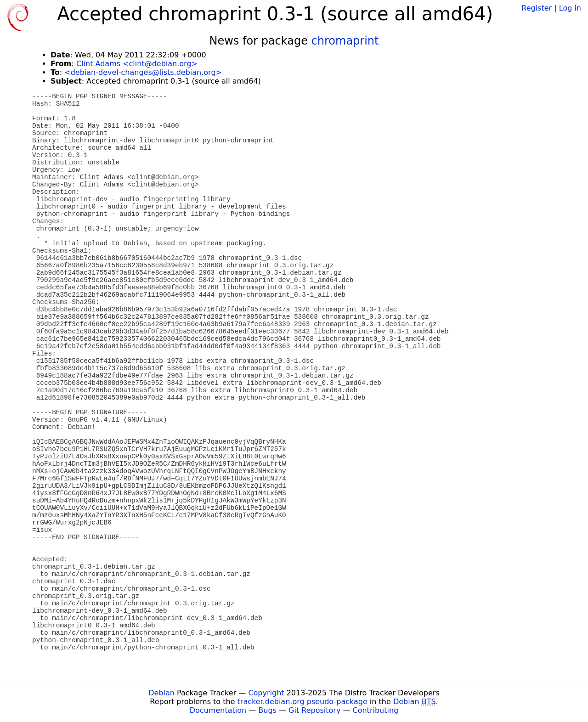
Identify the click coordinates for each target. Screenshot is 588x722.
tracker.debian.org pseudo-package (302, 702)
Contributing (376, 710)
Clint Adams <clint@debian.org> (137, 64)
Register (537, 8)
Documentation (218, 710)
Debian (161, 693)
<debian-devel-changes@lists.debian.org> (143, 72)
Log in (570, 8)
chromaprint (345, 41)
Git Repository (314, 710)
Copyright (266, 693)
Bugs (267, 710)
